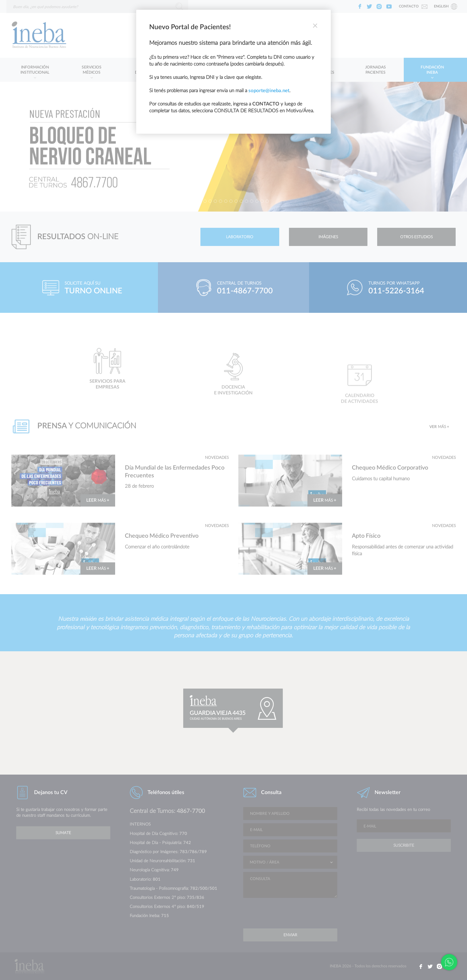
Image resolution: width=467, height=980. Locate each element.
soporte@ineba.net (269, 91)
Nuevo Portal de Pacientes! (190, 27)
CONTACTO (266, 104)
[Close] (315, 26)
